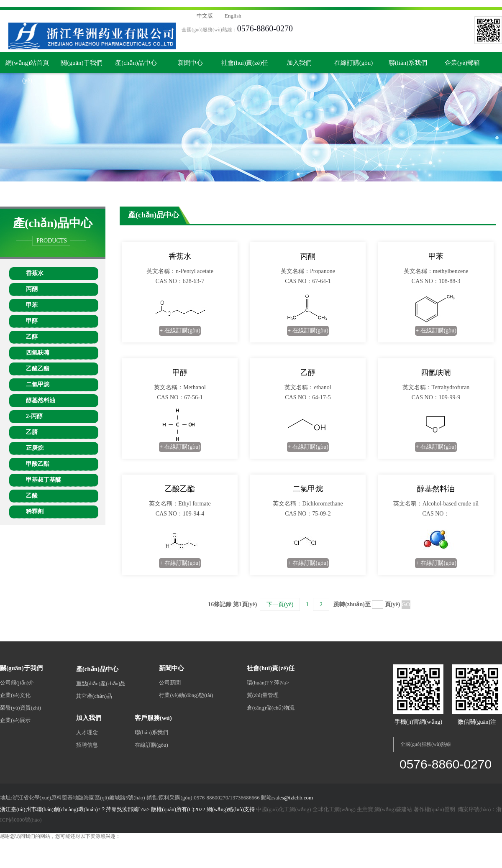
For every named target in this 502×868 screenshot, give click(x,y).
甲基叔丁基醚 (44, 480)
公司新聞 (170, 683)
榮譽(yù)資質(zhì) (20, 708)
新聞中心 (190, 63)
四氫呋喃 (38, 353)
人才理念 (87, 732)
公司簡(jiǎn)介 (17, 683)
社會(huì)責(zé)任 (245, 63)
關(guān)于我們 (81, 63)
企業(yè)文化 (15, 695)
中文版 (205, 16)
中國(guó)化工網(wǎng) (283, 809)
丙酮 (32, 289)
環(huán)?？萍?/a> (268, 683)
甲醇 (32, 321)
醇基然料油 (41, 400)
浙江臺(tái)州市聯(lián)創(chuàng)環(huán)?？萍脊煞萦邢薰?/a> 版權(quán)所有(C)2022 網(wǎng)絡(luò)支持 (128, 809)
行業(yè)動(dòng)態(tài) (186, 695)
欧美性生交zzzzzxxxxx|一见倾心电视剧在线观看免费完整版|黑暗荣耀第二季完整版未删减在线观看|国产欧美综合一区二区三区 (139, 843)
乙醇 (32, 337)
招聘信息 (87, 745)
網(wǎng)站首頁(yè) (27, 66)
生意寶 (365, 809)
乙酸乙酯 (38, 369)
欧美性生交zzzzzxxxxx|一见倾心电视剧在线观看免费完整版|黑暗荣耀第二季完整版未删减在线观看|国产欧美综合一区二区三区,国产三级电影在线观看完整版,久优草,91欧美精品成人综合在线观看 (214, 3)
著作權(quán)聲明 (434, 809)
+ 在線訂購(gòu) (180, 331)
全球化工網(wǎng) (334, 809)
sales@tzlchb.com (293, 798)
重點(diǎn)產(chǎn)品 (101, 683)
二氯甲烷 (38, 384)
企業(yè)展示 (15, 720)
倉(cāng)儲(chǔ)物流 (271, 708)
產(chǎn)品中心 (136, 63)
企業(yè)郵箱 (462, 63)
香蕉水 (35, 273)
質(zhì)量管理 (263, 695)
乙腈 (32, 432)
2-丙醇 (34, 416)
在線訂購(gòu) (354, 63)
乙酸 (32, 496)
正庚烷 (35, 448)
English (233, 16)
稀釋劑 (35, 512)
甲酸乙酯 (38, 464)
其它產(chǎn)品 (94, 696)
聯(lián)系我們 (408, 63)
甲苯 (32, 305)
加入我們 (299, 63)
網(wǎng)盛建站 (393, 809)
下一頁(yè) (280, 604)
